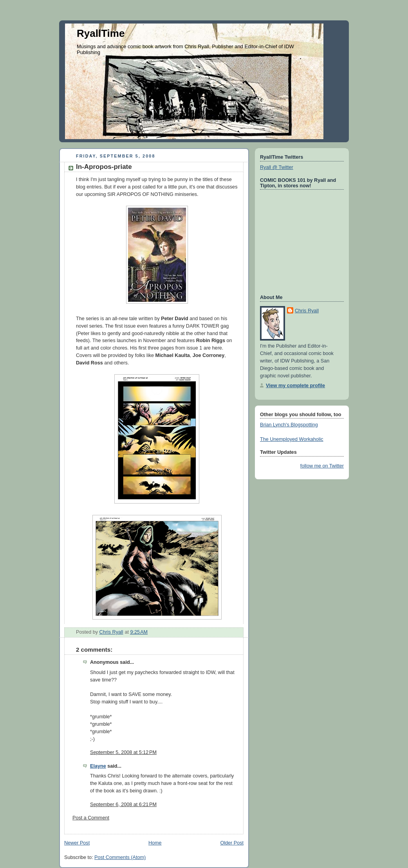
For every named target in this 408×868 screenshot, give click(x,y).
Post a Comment (91, 818)
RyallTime (101, 33)
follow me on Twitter (322, 466)
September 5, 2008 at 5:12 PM (123, 752)
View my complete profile (295, 386)
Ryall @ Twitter (277, 167)
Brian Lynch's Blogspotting (289, 425)
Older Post (232, 843)
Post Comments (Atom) (120, 857)
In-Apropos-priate (104, 167)
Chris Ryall (307, 311)
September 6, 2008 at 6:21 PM (123, 805)
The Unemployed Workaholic (292, 439)
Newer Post (77, 843)
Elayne (98, 766)
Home (155, 843)
